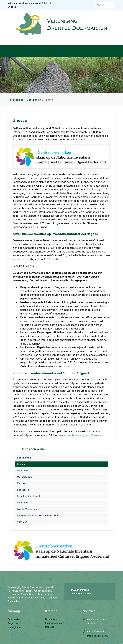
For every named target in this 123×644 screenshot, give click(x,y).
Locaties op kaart (55, 623)
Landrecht (23, 503)
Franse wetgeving (27, 509)
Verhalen (22, 522)
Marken (21, 483)
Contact (49, 627)
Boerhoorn (23, 490)
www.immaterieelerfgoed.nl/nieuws (80, 435)
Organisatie (51, 619)
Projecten (13, 623)
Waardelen (23, 471)
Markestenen (24, 477)
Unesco (21, 464)
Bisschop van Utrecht (29, 496)
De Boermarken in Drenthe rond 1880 (38, 515)
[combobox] (105, 5)
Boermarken (24, 458)
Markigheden (15, 627)
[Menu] (10, 51)
